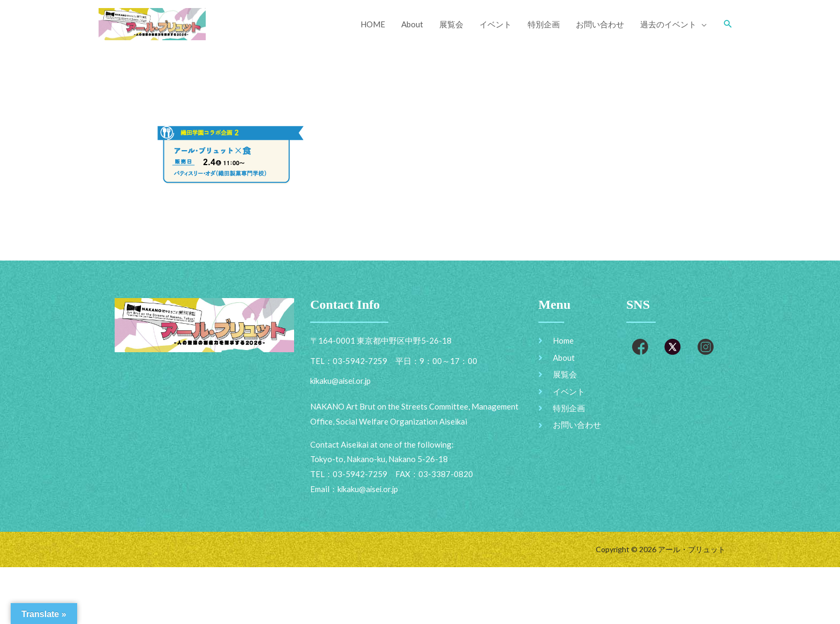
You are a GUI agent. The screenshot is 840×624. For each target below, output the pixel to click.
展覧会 (451, 24)
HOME (373, 24)
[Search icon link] (728, 24)
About (412, 24)
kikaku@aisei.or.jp (369, 489)
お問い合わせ (600, 24)
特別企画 (544, 24)
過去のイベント (668, 24)
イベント (496, 24)
